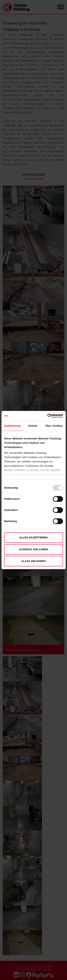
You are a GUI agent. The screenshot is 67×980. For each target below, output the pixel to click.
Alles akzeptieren (33, 537)
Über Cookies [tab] (54, 426)
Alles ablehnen (33, 561)
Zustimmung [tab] (12, 426)
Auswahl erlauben (33, 549)
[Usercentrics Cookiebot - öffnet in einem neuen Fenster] (48, 416)
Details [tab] (33, 426)
